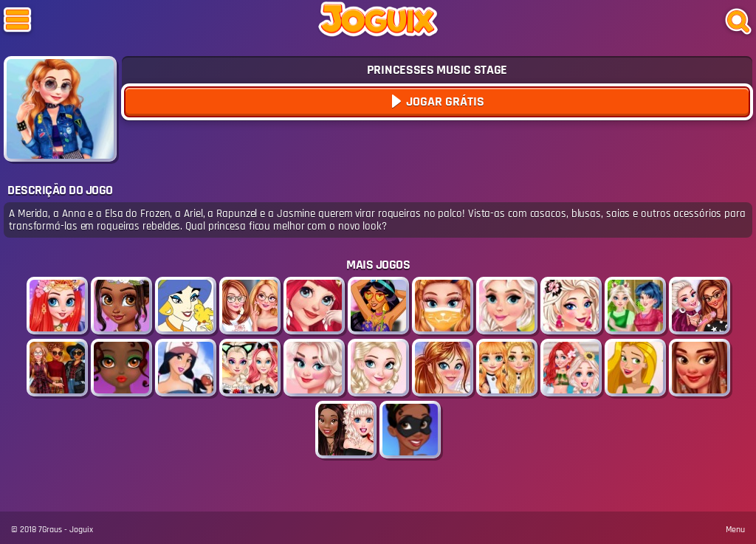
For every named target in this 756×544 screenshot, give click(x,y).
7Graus (50, 530)
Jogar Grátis (444, 101)
